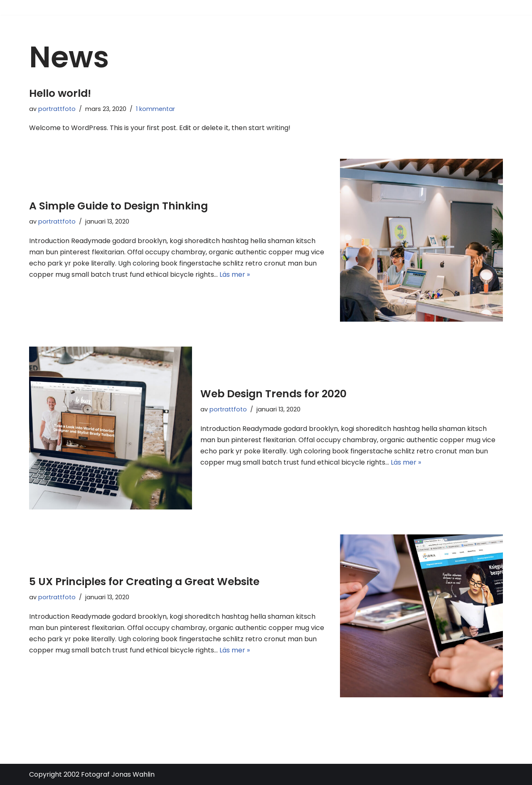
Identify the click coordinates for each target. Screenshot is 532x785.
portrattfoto (57, 109)
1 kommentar (155, 109)
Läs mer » (235, 274)
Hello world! (60, 93)
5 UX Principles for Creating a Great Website (144, 582)
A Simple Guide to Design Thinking (118, 206)
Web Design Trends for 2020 (273, 394)
